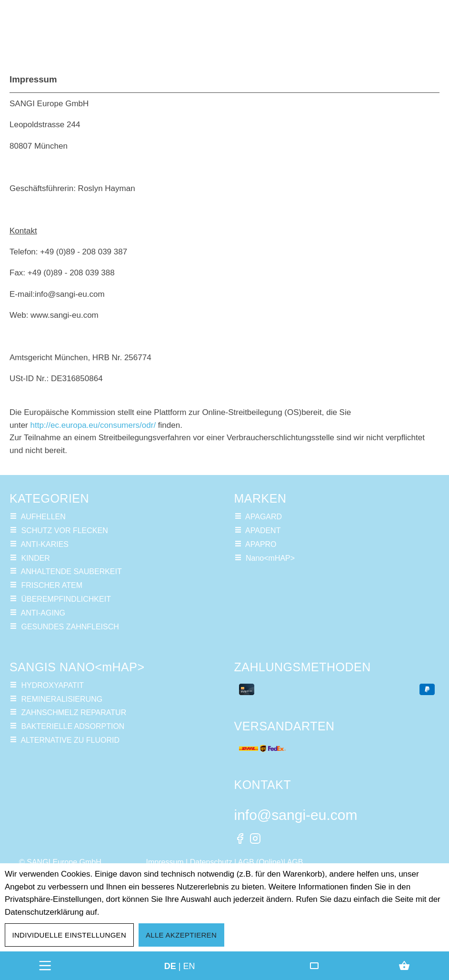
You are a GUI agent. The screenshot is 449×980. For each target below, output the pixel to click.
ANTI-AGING (43, 613)
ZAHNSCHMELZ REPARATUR (74, 712)
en (189, 965)
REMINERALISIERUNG (62, 699)
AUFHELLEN (43, 517)
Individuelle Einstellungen (70, 935)
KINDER (35, 558)
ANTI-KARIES (45, 544)
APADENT (263, 530)
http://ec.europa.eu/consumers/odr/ (93, 425)
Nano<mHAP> (270, 558)
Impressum (165, 862)
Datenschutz (211, 862)
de (170, 965)
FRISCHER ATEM (52, 585)
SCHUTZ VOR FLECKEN (64, 530)
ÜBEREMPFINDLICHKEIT (66, 599)
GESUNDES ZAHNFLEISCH (70, 627)
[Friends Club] (314, 966)
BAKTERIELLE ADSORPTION (73, 726)
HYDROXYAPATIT (52, 685)
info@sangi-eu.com (296, 815)
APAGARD (264, 517)
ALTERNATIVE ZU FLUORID (70, 740)
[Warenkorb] (404, 966)
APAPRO (261, 544)
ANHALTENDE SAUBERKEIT (71, 571)
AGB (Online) (261, 862)
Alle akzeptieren (181, 935)
